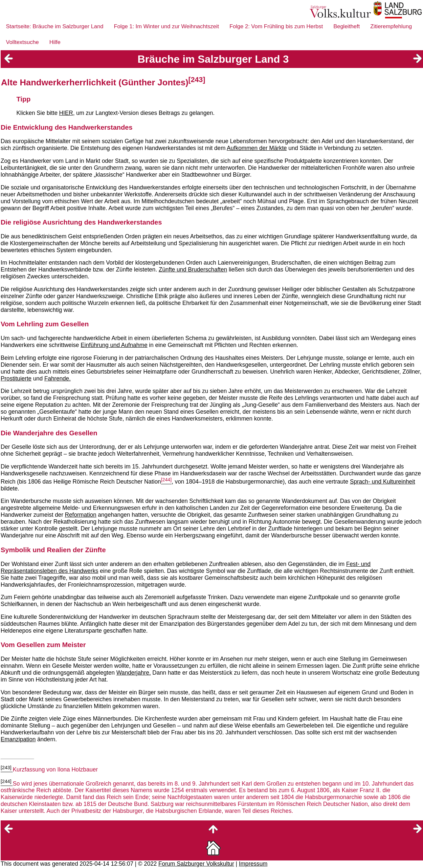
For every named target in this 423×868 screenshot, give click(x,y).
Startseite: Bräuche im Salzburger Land (55, 26)
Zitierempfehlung (391, 26)
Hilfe (55, 42)
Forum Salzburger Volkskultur (196, 864)
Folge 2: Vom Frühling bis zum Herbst (276, 26)
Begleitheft (346, 26)
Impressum (253, 864)
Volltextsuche (22, 42)
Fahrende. (57, 379)
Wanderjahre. (134, 673)
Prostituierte (16, 379)
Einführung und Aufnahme (114, 345)
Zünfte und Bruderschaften (193, 270)
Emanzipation (18, 739)
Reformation (81, 515)
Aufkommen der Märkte (257, 148)
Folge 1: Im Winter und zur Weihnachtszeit (167, 26)
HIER (66, 113)
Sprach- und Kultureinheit (382, 482)
